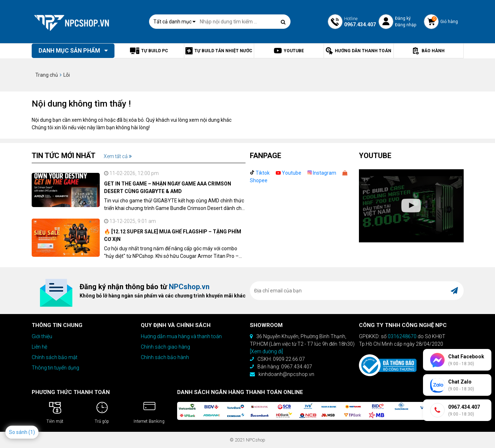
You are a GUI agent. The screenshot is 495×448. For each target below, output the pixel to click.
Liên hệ (39, 347)
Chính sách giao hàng (165, 347)
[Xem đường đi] (266, 351)
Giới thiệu (42, 336)
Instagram (322, 173)
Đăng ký (403, 18)
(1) (32, 432)
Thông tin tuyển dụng (55, 368)
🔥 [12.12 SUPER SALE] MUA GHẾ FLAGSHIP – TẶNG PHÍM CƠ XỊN (173, 235)
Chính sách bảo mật (55, 357)
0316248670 (402, 336)
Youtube (289, 173)
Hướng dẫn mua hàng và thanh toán (181, 336)
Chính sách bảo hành (165, 357)
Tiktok (260, 173)
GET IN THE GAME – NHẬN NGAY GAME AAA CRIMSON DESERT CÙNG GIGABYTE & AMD (168, 187)
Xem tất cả (118, 156)
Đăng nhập (406, 25)
